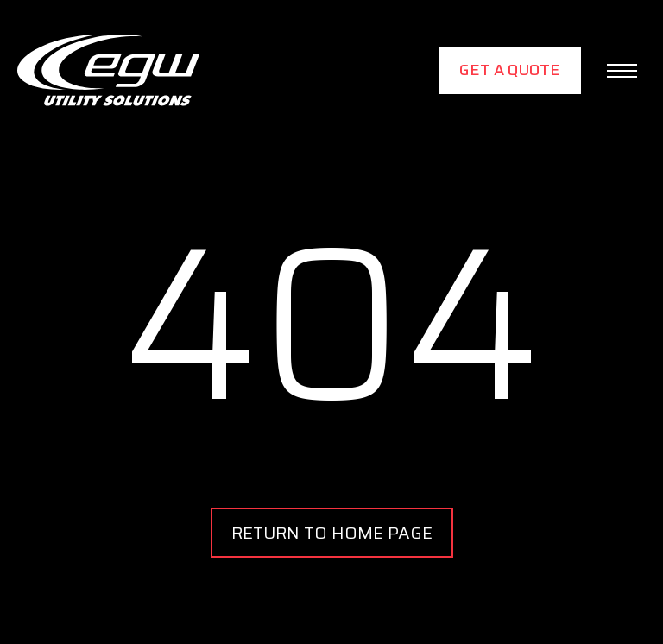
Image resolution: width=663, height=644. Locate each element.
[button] (622, 71)
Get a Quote (510, 70)
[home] (108, 70)
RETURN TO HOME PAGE (332, 533)
